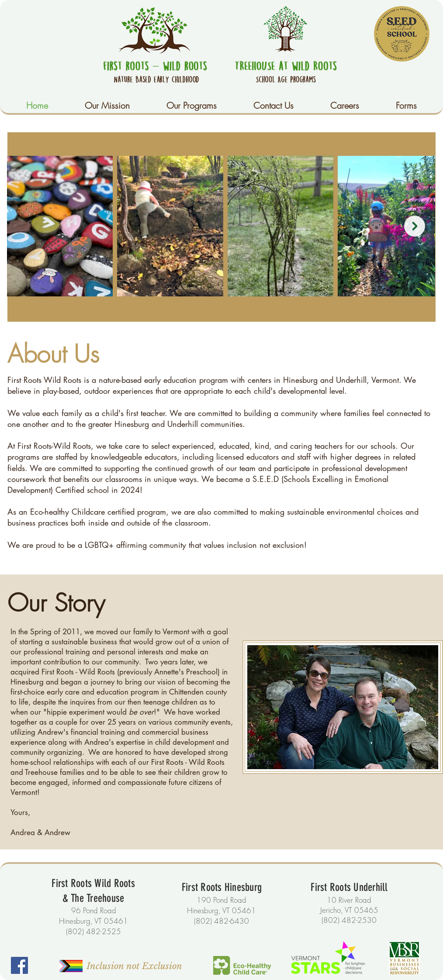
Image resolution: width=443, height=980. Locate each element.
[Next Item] (415, 226)
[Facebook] (19, 965)
